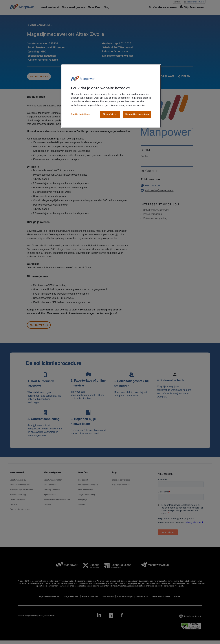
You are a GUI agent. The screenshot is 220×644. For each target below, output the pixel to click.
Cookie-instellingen (81, 114)
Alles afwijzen (110, 114)
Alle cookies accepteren (137, 114)
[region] (111, 96)
